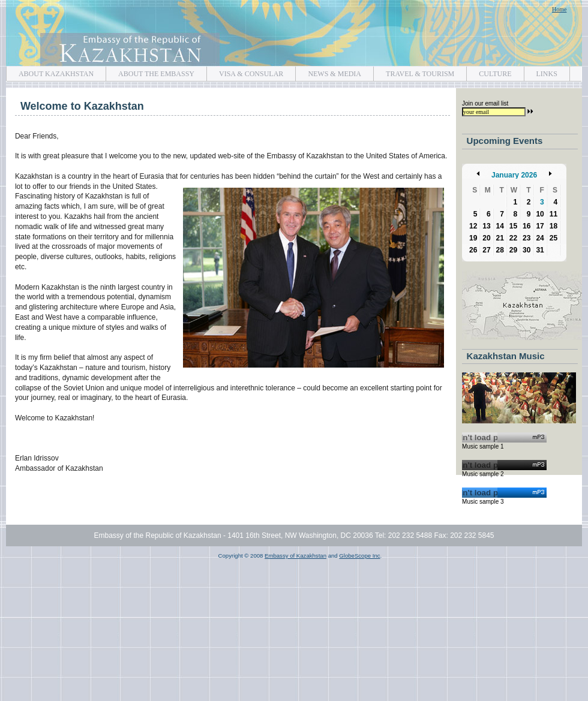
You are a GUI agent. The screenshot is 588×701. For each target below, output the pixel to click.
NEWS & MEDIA (328, 72)
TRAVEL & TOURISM (414, 72)
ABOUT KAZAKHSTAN (50, 72)
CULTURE (489, 72)
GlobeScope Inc (359, 556)
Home (559, 9)
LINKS (541, 72)
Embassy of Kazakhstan (294, 33)
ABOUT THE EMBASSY (150, 72)
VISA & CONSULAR (245, 72)
